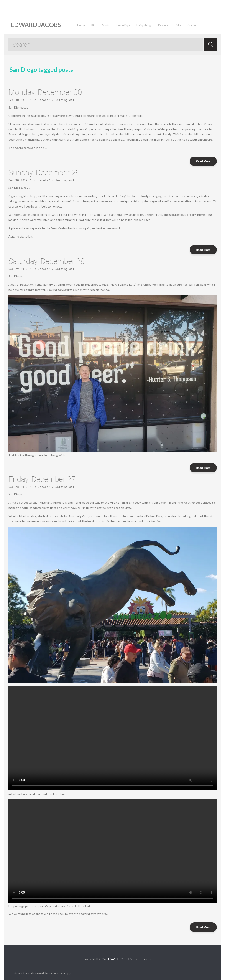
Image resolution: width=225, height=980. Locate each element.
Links (178, 25)
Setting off (65, 100)
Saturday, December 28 (47, 261)
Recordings (123, 25)
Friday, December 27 (42, 479)
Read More (203, 161)
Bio (93, 25)
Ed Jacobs (41, 100)
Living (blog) (144, 25)
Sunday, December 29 (44, 172)
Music (106, 25)
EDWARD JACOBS (119, 959)
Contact (193, 25)
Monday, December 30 (45, 92)
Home (81, 25)
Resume (163, 25)
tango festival (36, 290)
